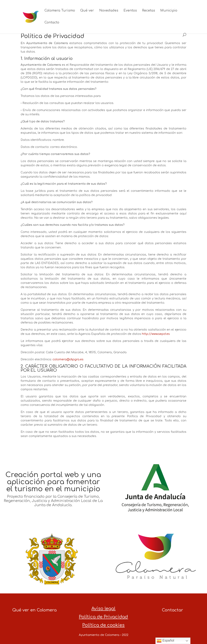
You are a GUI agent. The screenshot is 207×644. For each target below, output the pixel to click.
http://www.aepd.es (156, 334)
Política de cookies (103, 625)
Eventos (130, 11)
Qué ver (87, 11)
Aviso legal (103, 609)
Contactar (173, 610)
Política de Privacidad (103, 617)
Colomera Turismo (60, 11)
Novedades (109, 11)
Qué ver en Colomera (34, 610)
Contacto (52, 23)
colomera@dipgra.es (68, 359)
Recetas (149, 11)
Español (165, 641)
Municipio (169, 11)
